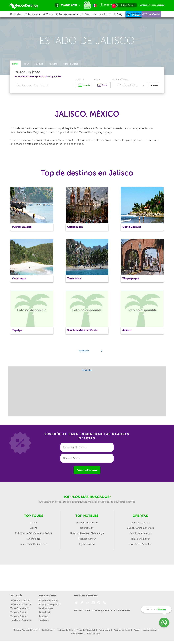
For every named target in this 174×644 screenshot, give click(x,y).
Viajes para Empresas (49, 604)
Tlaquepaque (131, 279)
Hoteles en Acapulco (21, 620)
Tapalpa (17, 330)
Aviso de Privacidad (86, 630)
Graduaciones (46, 608)
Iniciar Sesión (128, 5)
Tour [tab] (26, 64)
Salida (97, 80)
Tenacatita (74, 279)
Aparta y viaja (77, 633)
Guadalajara (75, 227)
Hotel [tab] (15, 64)
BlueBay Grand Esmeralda (140, 528)
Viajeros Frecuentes (49, 601)
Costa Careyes (132, 227)
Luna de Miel (45, 612)
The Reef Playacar (140, 539)
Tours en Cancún (19, 612)
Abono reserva (150, 630)
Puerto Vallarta (22, 227)
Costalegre (19, 279)
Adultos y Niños (121, 80)
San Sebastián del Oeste (83, 330)
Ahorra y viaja (93, 633)
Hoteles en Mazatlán (21, 604)
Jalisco (127, 330)
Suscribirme (87, 470)
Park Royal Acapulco (140, 533)
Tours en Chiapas (19, 616)
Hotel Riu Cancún (87, 539)
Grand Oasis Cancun (87, 522)
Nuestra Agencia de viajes (26, 630)
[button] (69, 14)
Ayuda (137, 630)
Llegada (80, 80)
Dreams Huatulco (140, 522)
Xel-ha (34, 528)
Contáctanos (47, 630)
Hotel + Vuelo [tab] (71, 64)
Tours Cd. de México (20, 608)
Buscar (154, 85)
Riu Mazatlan (87, 528)
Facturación (104, 630)
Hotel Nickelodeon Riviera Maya (87, 533)
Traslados (44, 620)
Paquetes (44, 616)
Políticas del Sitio (65, 630)
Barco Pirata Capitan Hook (34, 544)
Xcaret (34, 522)
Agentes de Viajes (122, 630)
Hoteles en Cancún (20, 601)
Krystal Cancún (87, 544)
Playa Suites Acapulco (140, 544)
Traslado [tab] (39, 64)
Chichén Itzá (34, 539)
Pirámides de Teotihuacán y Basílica (34, 533)
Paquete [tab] (53, 64)
